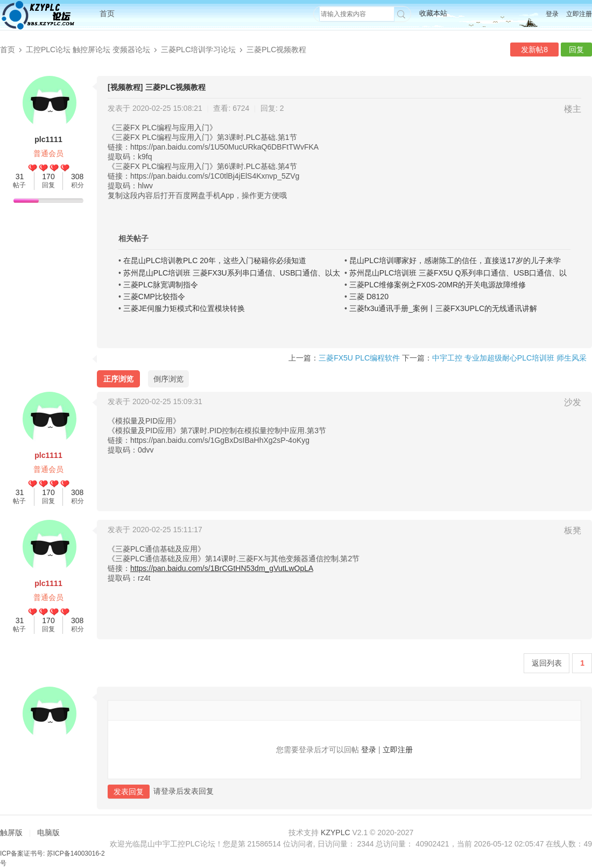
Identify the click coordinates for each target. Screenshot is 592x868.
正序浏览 (118, 379)
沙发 (573, 402)
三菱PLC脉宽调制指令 (161, 285)
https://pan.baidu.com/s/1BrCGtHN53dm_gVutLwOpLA (222, 568)
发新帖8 (534, 50)
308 (77, 177)
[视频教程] (125, 87)
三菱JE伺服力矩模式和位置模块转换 (184, 308)
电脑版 (48, 832)
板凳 (573, 530)
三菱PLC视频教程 (276, 50)
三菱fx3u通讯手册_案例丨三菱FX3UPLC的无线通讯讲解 (443, 308)
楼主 (573, 109)
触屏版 (11, 832)
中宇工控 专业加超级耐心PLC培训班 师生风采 (509, 358)
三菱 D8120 (369, 297)
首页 (107, 13)
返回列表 (547, 663)
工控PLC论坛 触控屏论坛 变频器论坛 (88, 50)
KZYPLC (335, 832)
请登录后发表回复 (184, 791)
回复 (576, 50)
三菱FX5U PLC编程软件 (359, 358)
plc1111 (48, 139)
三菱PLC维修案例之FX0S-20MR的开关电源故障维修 (438, 285)
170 (48, 177)
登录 (552, 14)
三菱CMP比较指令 (154, 297)
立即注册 (579, 14)
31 (20, 177)
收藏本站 (433, 13)
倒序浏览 (168, 379)
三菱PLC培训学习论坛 (198, 50)
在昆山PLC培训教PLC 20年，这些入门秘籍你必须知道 (215, 260)
